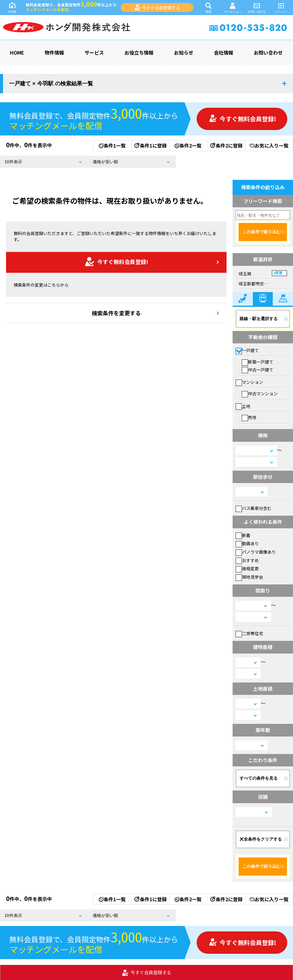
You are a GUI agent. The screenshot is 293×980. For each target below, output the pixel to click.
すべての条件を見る (259, 778)
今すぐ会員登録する (157, 8)
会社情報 (224, 52)
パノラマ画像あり (256, 552)
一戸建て (247, 350)
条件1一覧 (112, 145)
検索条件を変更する (116, 313)
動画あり (247, 543)
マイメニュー (233, 8)
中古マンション (260, 393)
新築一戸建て (258, 362)
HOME (12, 7)
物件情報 (54, 52)
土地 (243, 406)
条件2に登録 (226, 145)
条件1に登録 (150, 145)
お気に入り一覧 (269, 145)
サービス (94, 52)
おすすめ (247, 560)
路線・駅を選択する (259, 319)
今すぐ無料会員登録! (243, 119)
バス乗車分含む (254, 508)
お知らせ (184, 52)
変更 (279, 273)
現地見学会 (249, 577)
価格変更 (247, 568)
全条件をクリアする (261, 839)
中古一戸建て (258, 370)
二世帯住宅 (249, 633)
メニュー (281, 7)
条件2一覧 (188, 145)
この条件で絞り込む (262, 232)
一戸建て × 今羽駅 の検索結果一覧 (51, 84)
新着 (243, 535)
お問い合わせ (257, 7)
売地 (249, 417)
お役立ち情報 (139, 52)
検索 (208, 7)
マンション (249, 382)
